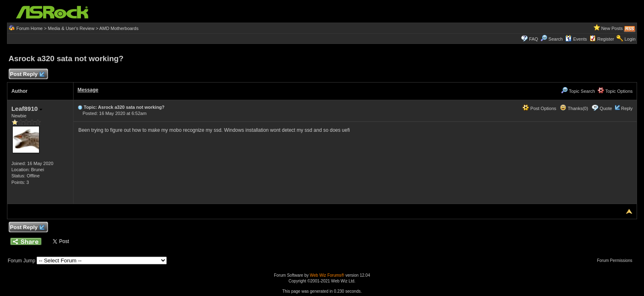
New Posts (612, 28)
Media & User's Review (71, 28)
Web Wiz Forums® (327, 275)
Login (630, 39)
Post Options (539, 108)
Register (606, 39)
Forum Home (30, 28)
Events (576, 39)
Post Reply (27, 75)
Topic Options (615, 91)
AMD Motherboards (119, 28)
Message (88, 90)
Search (555, 39)
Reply (627, 108)
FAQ (534, 39)
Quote (606, 108)
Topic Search (578, 91)
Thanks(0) (574, 108)
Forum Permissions (616, 260)
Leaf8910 (27, 109)
